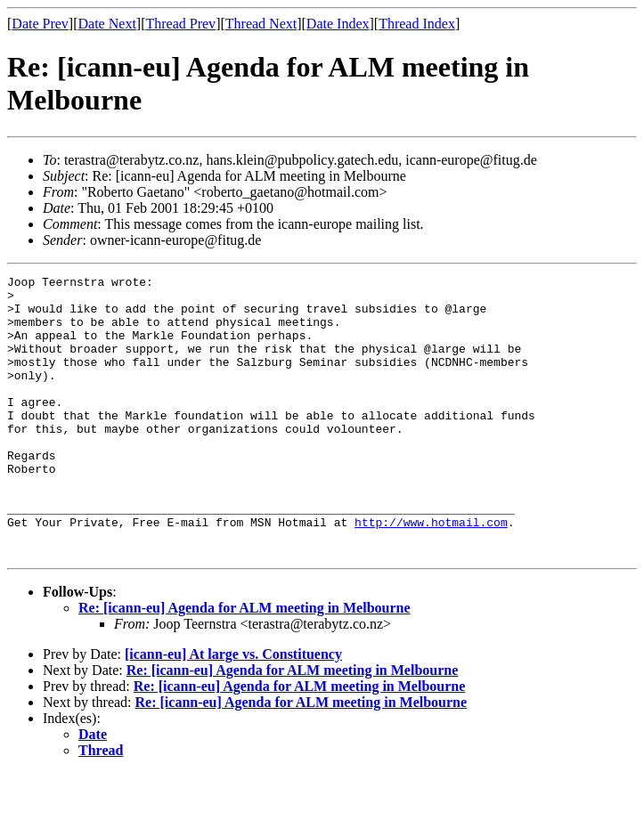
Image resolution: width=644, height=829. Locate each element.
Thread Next (261, 24)
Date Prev (40, 24)
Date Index (338, 24)
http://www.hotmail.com (431, 573)
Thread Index (417, 24)
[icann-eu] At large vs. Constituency (233, 710)
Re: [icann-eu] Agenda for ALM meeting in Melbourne (245, 664)
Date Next (107, 24)
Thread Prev (180, 24)
